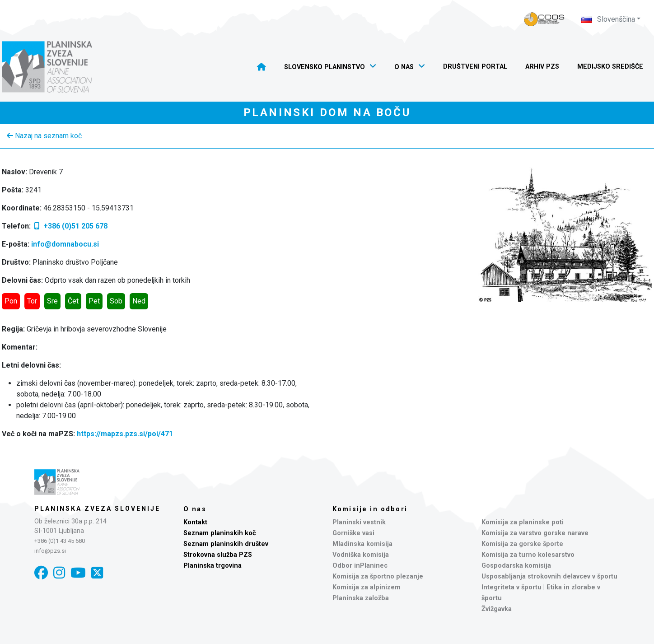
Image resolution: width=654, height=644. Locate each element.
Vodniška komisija (361, 555)
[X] (97, 573)
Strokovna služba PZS (218, 555)
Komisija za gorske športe (522, 544)
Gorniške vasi (353, 533)
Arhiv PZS (542, 67)
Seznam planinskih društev (226, 544)
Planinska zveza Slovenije (97, 509)
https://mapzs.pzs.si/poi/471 (125, 434)
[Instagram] (59, 573)
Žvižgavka (497, 609)
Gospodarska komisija (516, 566)
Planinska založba (361, 598)
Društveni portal (475, 67)
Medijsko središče (610, 67)
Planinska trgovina (213, 566)
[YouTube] (78, 573)
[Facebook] (41, 573)
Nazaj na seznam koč (44, 136)
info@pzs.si (50, 551)
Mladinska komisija (362, 544)
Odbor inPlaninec (360, 566)
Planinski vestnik (359, 522)
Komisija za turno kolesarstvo (528, 555)
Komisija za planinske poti (523, 522)
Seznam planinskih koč (220, 533)
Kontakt (195, 522)
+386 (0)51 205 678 (70, 226)
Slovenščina (608, 19)
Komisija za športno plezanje (378, 576)
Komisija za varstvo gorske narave (535, 533)
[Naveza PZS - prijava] (544, 19)
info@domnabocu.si (65, 244)
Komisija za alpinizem (367, 587)
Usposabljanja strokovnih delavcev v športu (549, 576)
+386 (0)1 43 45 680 (60, 541)
